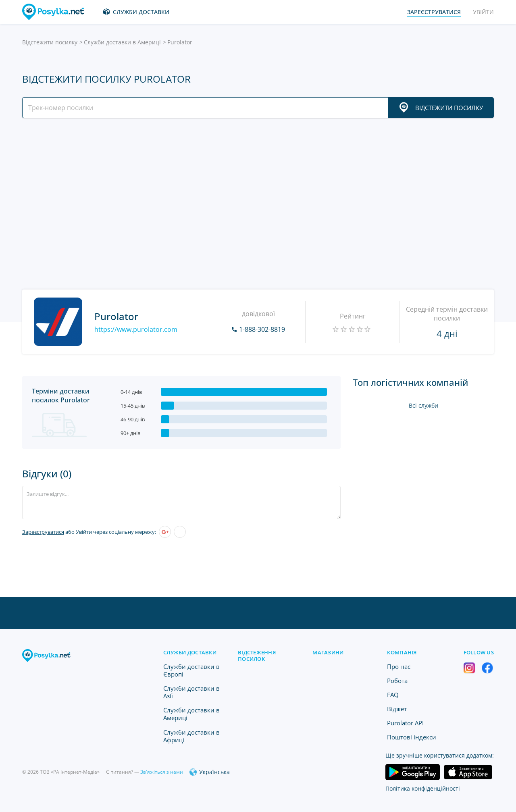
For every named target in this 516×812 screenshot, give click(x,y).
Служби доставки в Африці (191, 736)
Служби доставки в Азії (191, 692)
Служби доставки (141, 12)
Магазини (328, 652)
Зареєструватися (43, 532)
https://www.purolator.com (136, 329)
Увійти (483, 12)
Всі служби (423, 405)
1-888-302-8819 (262, 329)
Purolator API (405, 723)
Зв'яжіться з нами (162, 772)
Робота (397, 681)
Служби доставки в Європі (191, 670)
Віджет (397, 709)
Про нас (399, 666)
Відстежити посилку (50, 42)
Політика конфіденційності (423, 788)
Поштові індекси (412, 737)
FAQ (393, 695)
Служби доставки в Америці (122, 42)
